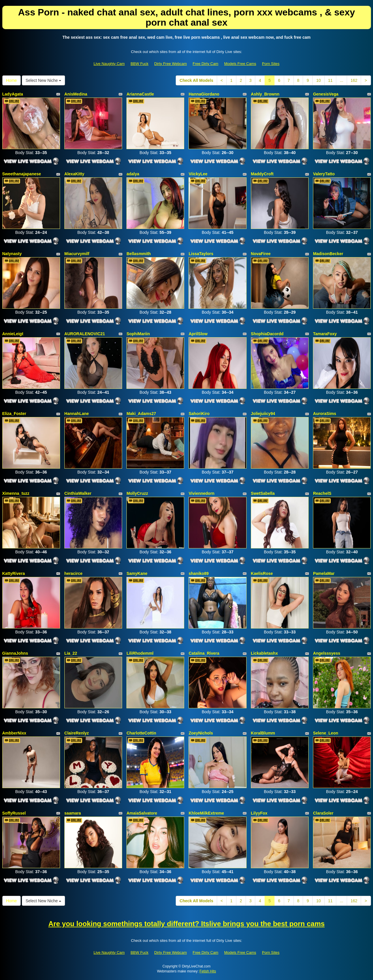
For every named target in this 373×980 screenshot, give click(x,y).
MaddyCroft (262, 174)
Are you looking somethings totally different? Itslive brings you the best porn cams (186, 924)
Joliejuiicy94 (263, 414)
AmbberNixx (14, 733)
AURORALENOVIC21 (85, 334)
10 (319, 80)
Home (12, 80)
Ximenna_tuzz (16, 493)
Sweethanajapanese (22, 174)
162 (354, 80)
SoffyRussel (14, 813)
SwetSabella (263, 493)
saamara (73, 813)
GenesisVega (326, 94)
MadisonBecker (328, 254)
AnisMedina (76, 94)
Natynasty (12, 254)
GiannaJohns (15, 653)
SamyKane (137, 573)
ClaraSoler (323, 813)
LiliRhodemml (140, 653)
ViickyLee (198, 174)
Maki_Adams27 (141, 414)
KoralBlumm (263, 733)
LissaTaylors (201, 254)
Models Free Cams (240, 64)
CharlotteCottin (141, 733)
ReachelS (322, 493)
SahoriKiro (199, 414)
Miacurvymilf (77, 254)
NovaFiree (261, 254)
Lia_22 (71, 653)
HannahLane (77, 414)
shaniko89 (198, 573)
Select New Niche (43, 80)
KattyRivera (14, 573)
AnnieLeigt (13, 334)
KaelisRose (262, 573)
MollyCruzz (137, 493)
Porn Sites (271, 64)
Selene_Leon (326, 733)
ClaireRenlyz (77, 733)
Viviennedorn (201, 493)
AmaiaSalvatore (142, 813)
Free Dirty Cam (205, 64)
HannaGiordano (204, 94)
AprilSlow (198, 334)
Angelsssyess (327, 653)
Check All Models (196, 80)
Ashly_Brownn (265, 94)
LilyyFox (259, 813)
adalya (133, 174)
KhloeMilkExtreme (206, 813)
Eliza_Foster (14, 414)
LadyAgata (13, 94)
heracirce (73, 573)
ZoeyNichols (201, 733)
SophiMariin (138, 334)
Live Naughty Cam (109, 64)
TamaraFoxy (325, 334)
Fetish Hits (208, 971)
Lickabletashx (264, 653)
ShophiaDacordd (267, 334)
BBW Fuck (139, 64)
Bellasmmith (139, 254)
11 (330, 80)
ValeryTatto (324, 174)
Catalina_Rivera (204, 653)
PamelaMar (324, 573)
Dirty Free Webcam (170, 64)
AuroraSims (324, 414)
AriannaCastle (140, 94)
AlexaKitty (74, 174)
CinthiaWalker (78, 493)
